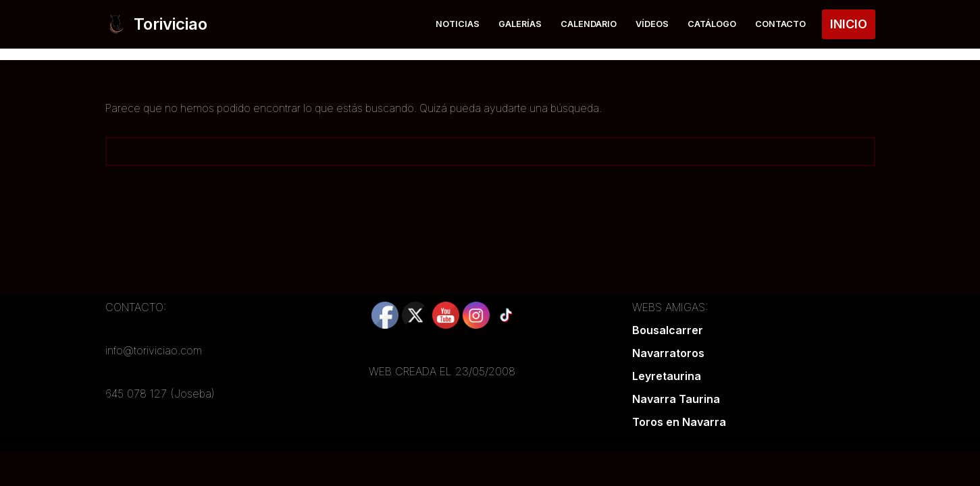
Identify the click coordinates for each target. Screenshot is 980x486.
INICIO (849, 24)
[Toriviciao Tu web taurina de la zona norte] (156, 24)
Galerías (520, 24)
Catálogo (712, 24)
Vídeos (652, 24)
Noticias (458, 24)
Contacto (780, 24)
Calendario (589, 24)
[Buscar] (475, 152)
